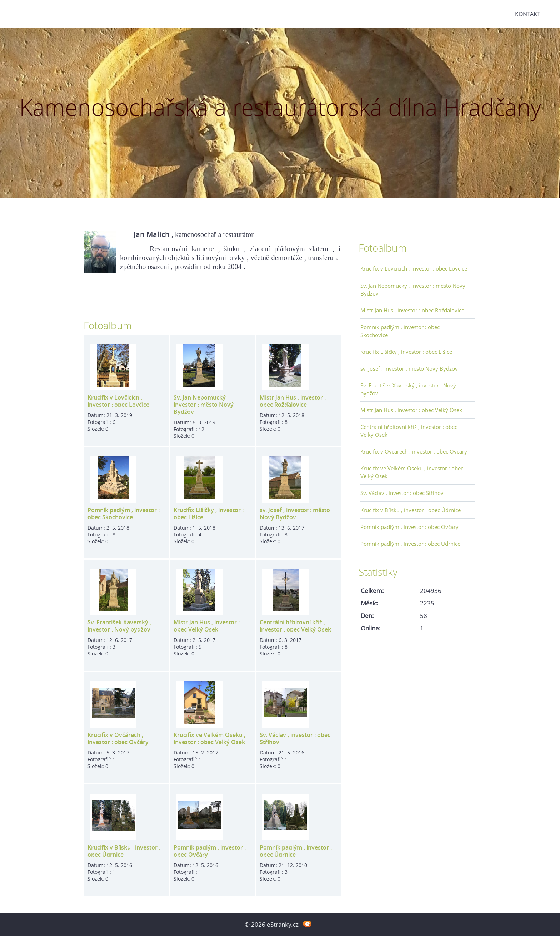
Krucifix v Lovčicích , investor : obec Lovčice (118, 401)
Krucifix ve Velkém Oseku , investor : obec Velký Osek (209, 738)
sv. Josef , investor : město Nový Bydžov (295, 514)
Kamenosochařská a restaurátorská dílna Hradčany (280, 107)
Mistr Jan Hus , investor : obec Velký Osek (207, 626)
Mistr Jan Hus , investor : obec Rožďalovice (293, 401)
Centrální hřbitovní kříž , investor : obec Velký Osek (295, 626)
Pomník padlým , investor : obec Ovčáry (210, 851)
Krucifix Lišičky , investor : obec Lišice (209, 514)
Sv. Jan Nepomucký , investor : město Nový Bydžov (204, 405)
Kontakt (528, 14)
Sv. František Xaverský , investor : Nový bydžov (119, 626)
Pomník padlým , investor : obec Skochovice (124, 514)
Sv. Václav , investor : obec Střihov (295, 738)
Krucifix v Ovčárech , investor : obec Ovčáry (118, 738)
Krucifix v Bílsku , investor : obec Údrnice (124, 851)
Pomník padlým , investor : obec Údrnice (296, 851)
